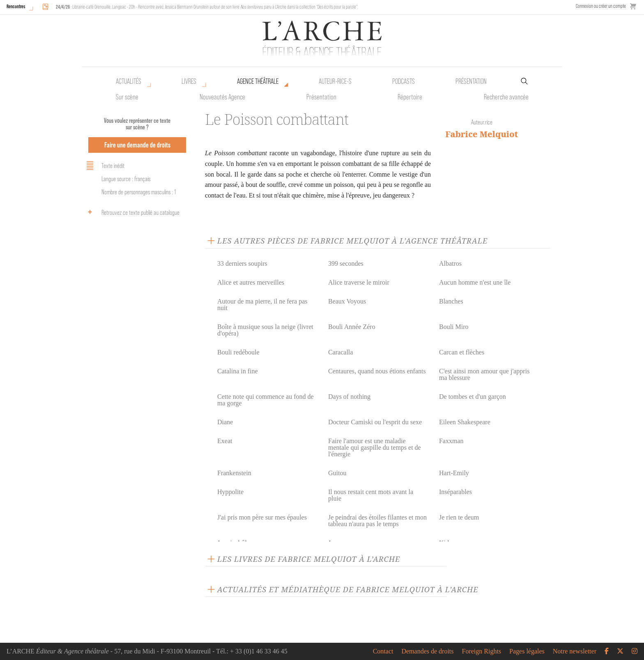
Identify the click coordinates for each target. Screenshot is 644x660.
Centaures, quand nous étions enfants (377, 371)
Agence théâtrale (258, 81)
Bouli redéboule (238, 352)
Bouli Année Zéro (352, 327)
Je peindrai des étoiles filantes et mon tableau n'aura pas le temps (377, 521)
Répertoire (410, 97)
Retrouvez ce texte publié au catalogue (132, 212)
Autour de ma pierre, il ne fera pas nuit (262, 305)
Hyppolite (230, 492)
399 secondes (346, 263)
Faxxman (451, 441)
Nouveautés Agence (222, 97)
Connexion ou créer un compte (601, 6)
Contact (383, 651)
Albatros (450, 263)
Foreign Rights (482, 651)
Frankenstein (234, 473)
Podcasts (404, 81)
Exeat (225, 441)
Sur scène (127, 97)
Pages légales (527, 651)
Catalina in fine (238, 371)
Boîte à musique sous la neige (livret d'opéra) (265, 330)
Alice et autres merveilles (251, 282)
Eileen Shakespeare (465, 422)
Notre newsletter (575, 651)
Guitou (337, 473)
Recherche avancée (506, 97)
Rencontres (16, 6)
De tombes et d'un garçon (473, 397)
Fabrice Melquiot (482, 134)
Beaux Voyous (347, 301)
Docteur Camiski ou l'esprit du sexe (375, 422)
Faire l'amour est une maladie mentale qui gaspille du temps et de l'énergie (375, 447)
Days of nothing (349, 397)
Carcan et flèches (462, 352)
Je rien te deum (459, 517)
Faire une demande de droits (137, 145)
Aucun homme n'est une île (475, 282)
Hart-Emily (454, 473)
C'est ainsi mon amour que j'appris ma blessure (484, 374)
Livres (189, 81)
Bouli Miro (454, 327)
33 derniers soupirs (242, 263)
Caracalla (340, 352)
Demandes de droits (427, 651)
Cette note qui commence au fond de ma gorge (266, 400)
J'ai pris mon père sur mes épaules (262, 517)
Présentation (321, 97)
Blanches (451, 301)
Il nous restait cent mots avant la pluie (371, 495)
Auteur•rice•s (335, 81)
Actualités (129, 81)
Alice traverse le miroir (359, 282)
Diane (225, 422)
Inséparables (455, 492)
